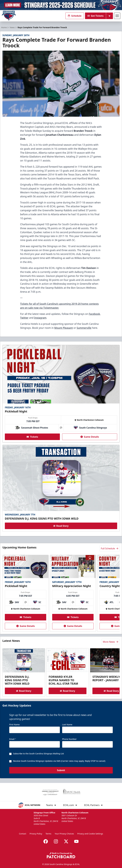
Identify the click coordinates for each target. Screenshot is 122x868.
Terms (48, 834)
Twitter (24, 318)
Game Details (90, 437)
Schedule (75, 16)
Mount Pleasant (64, 328)
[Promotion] (61, 5)
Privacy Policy (36, 834)
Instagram (40, 318)
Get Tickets (95, 16)
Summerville (84, 328)
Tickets (32, 437)
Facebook (94, 314)
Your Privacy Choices (64, 834)
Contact (23, 834)
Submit (61, 770)
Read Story (61, 526)
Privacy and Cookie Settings (90, 834)
